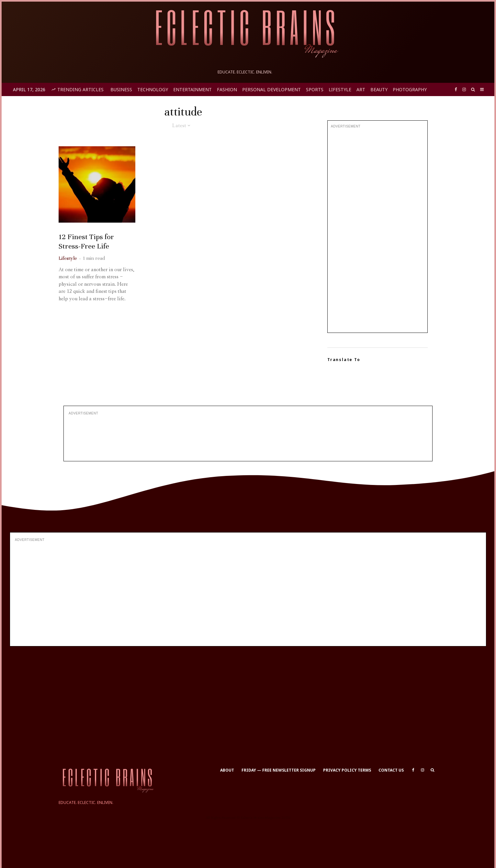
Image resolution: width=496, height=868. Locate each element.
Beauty (379, 89)
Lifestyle (340, 89)
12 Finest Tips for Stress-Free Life (86, 255)
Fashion (227, 89)
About (227, 770)
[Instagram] (464, 89)
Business (121, 89)
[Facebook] (456, 89)
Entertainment (192, 89)
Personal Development (271, 89)
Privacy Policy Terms (347, 770)
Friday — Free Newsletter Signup (279, 770)
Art (361, 89)
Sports (315, 89)
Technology (153, 89)
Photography (410, 89)
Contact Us (391, 770)
